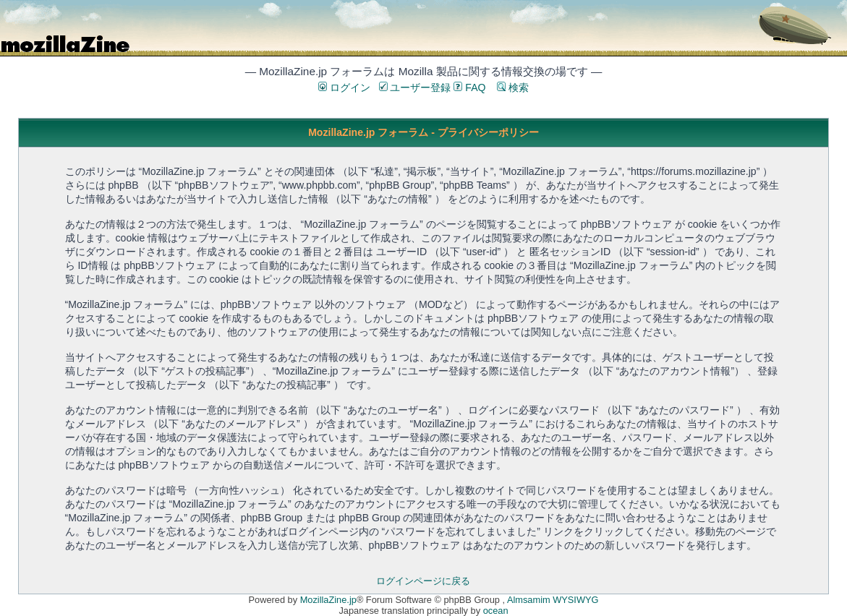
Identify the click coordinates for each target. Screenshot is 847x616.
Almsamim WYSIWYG (553, 600)
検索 (513, 87)
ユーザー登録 (415, 87)
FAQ (469, 87)
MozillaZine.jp (328, 600)
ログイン (344, 87)
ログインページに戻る (423, 581)
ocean (496, 611)
